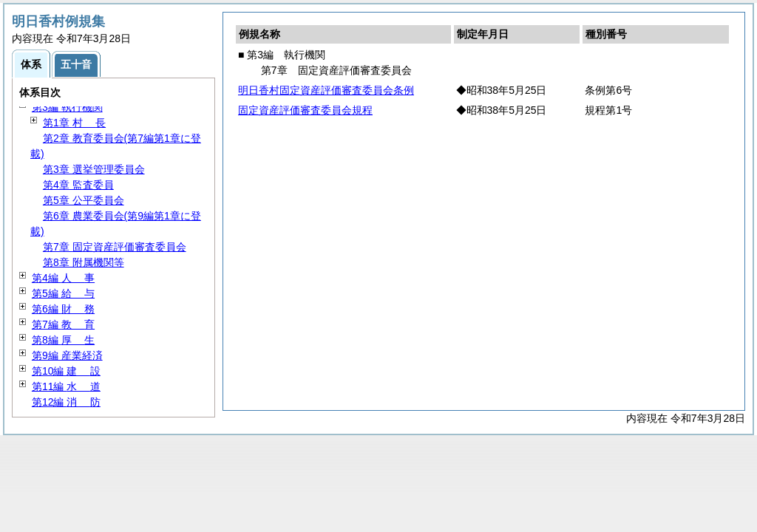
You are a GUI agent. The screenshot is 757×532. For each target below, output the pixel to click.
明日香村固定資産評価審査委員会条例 (326, 90)
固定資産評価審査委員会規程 (305, 110)
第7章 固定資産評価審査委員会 (115, 247)
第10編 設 (66, 371)
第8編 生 (63, 340)
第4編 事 (63, 278)
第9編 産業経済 (67, 355)
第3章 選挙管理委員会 (94, 169)
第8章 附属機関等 (84, 262)
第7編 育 (63, 324)
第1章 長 (74, 123)
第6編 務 (63, 309)
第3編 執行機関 (67, 107)
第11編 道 (66, 386)
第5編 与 (63, 293)
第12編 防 (66, 402)
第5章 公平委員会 (84, 200)
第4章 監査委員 (78, 185)
